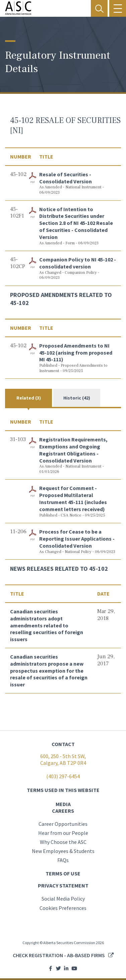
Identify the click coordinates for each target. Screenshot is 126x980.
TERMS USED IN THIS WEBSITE (63, 790)
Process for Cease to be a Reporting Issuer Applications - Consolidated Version (77, 539)
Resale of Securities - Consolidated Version (66, 178)
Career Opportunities (63, 824)
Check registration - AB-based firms (59, 955)
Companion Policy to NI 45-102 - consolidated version (78, 263)
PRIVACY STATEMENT (63, 885)
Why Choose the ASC (63, 842)
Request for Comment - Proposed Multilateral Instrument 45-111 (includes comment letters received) (73, 498)
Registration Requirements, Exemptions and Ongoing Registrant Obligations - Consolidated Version (73, 450)
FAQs (63, 860)
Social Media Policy (63, 899)
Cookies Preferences (63, 908)
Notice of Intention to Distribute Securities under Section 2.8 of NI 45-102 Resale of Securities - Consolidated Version (76, 223)
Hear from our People (63, 833)
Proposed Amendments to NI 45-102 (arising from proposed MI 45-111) (76, 353)
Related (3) (29, 398)
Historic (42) (77, 398)
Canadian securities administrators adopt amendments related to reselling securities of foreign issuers (47, 625)
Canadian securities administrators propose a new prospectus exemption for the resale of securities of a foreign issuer (49, 670)
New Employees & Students (63, 851)
